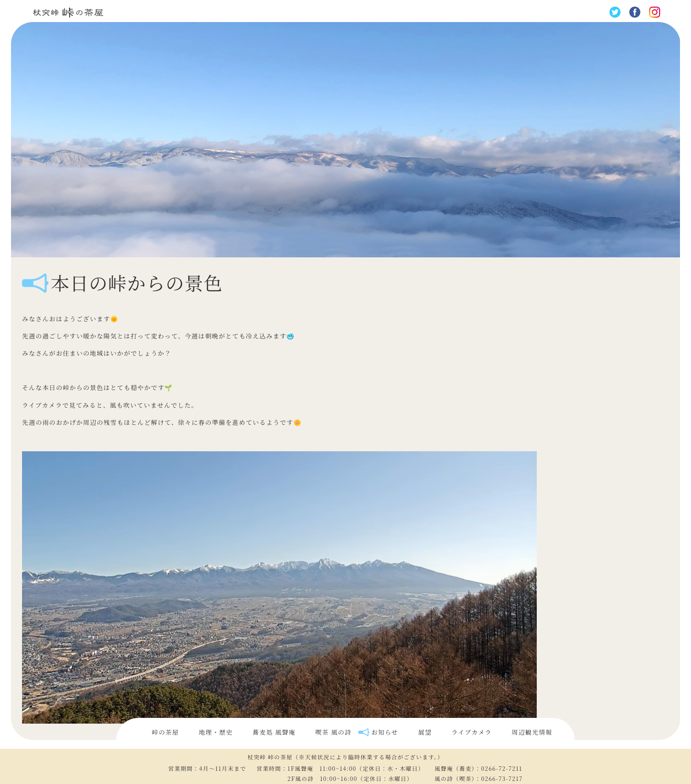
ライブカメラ (472, 732)
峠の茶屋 (166, 732)
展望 (425, 732)
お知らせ (385, 732)
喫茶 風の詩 (334, 732)
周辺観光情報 (532, 732)
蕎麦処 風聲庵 (274, 732)
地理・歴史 (216, 732)
